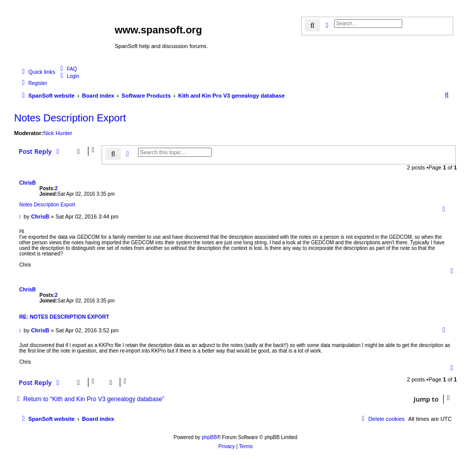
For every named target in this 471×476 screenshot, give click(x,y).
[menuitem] (67, 69)
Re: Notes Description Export (64, 317)
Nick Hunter (57, 133)
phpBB (209, 437)
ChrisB (28, 183)
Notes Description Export (70, 118)
